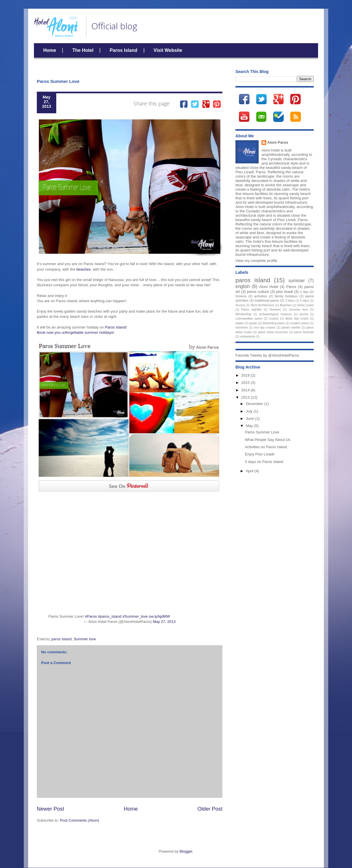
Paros (291, 287)
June (251, 418)
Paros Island (123, 50)
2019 (246, 375)
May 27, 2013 (164, 622)
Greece (241, 296)
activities (261, 296)
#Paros (91, 616)
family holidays (286, 296)
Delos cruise (306, 305)
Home (50, 50)
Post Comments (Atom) (80, 820)
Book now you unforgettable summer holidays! (76, 332)
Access (240, 305)
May (250, 426)
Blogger (186, 851)
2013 (246, 397)
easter (240, 323)
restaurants (248, 337)
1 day (304, 292)
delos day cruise (297, 319)
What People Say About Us (267, 440)
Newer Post (50, 809)
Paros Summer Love (262, 432)
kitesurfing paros (274, 323)
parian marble (291, 328)
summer (297, 281)
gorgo (253, 323)
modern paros (300, 323)
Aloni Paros (278, 142)
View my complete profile (256, 261)
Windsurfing (243, 314)
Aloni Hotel (269, 287)
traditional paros (267, 300)
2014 (246, 390)
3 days (290, 301)
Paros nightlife (251, 310)
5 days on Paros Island (264, 462)
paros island (61, 639)
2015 (246, 383)
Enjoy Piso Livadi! (260, 454)
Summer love (85, 639)
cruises (274, 319)
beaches (83, 269)
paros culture (258, 292)
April (250, 471)
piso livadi (284, 292)
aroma (304, 314)
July (250, 411)
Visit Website (168, 50)
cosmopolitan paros (249, 319)
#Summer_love (135, 616)
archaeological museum (275, 314)
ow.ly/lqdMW (159, 616)
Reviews (275, 310)
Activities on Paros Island (266, 447)
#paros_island (110, 616)
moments (242, 328)
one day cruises (265, 328)
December (255, 404)
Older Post (210, 809)
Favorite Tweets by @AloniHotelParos (267, 355)
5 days (305, 301)
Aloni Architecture (263, 305)
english (243, 286)
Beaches (286, 305)
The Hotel (83, 50)
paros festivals (304, 332)
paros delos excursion (273, 332)
